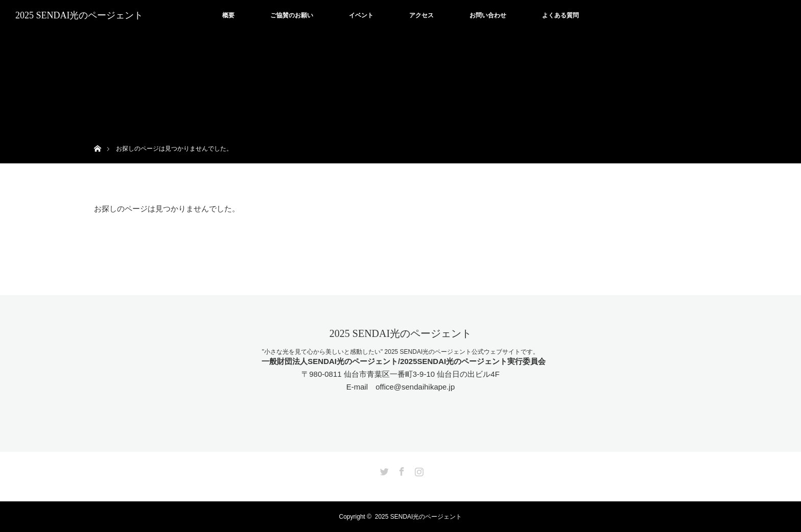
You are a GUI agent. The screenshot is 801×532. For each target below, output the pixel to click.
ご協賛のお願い (292, 15)
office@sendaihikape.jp (415, 387)
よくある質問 (560, 15)
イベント (361, 15)
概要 (228, 15)
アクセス (421, 15)
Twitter (383, 470)
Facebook (400, 470)
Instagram (418, 470)
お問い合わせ (488, 15)
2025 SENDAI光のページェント (79, 15)
